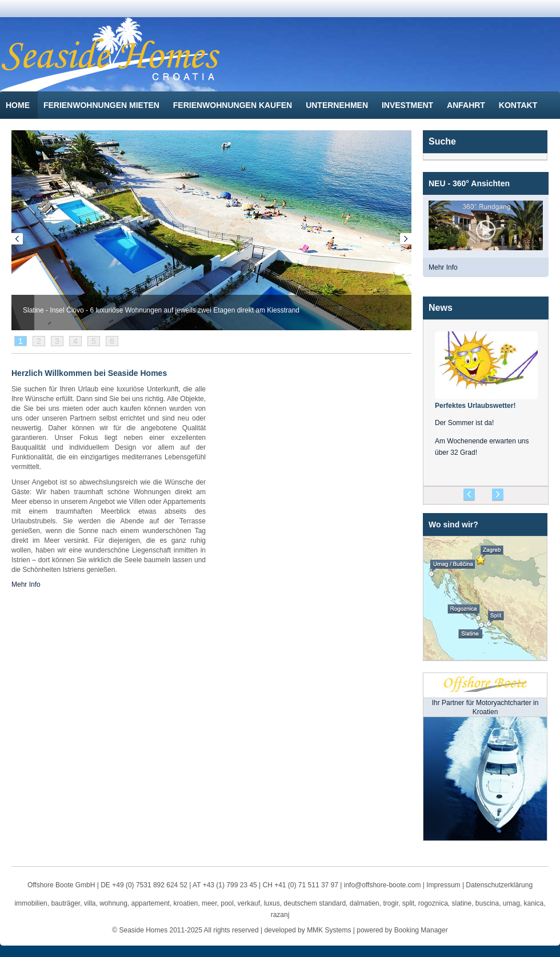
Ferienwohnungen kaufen (234, 105)
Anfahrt (467, 105)
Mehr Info (443, 267)
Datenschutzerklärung (499, 885)
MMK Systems (329, 930)
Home (19, 105)
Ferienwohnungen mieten (103, 105)
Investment (409, 105)
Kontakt (519, 105)
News (441, 308)
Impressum (443, 885)
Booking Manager (421, 930)
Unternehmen (338, 105)
